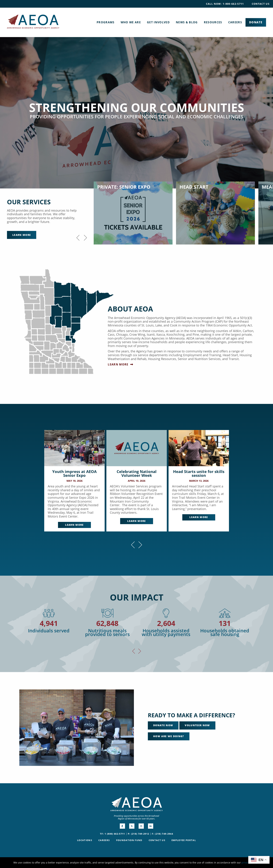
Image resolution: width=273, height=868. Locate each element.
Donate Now (163, 725)
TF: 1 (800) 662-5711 (112, 834)
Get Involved (158, 22)
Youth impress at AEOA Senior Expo (74, 473)
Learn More (22, 235)
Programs (106, 22)
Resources (213, 22)
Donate (256, 22)
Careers (235, 22)
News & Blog (187, 22)
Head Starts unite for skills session (199, 473)
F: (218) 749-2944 (162, 834)
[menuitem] (225, 4)
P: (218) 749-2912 (139, 834)
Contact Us (261, 4)
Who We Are (131, 22)
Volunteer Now (197, 725)
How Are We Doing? (169, 736)
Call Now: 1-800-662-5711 (225, 4)
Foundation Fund (129, 840)
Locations (85, 840)
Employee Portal (184, 840)
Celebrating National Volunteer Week (137, 473)
